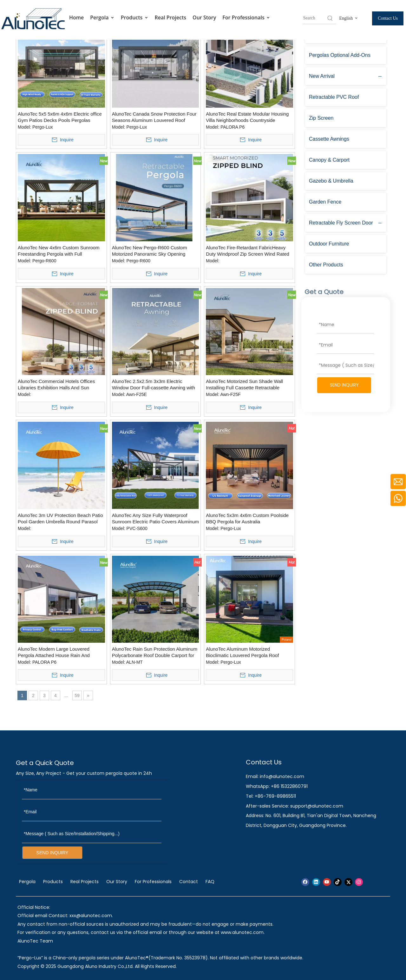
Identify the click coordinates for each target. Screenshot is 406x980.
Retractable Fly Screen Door (341, 223)
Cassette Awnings (329, 139)
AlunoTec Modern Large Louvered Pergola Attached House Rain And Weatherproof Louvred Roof (54, 652)
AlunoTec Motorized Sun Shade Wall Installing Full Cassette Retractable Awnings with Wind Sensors (244, 385)
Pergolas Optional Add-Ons (340, 55)
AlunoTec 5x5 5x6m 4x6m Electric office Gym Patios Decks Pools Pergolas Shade (60, 117)
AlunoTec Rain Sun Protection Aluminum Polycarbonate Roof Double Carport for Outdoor (155, 652)
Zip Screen (321, 118)
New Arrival (322, 76)
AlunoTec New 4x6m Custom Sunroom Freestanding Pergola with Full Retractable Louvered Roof (59, 251)
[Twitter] (348, 882)
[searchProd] (315, 18)
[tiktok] (338, 882)
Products (135, 18)
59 (77, 695)
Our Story (204, 17)
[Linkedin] (316, 882)
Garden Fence (325, 202)
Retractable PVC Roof (334, 97)
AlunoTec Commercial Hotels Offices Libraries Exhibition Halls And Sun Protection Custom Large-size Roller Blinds (56, 385)
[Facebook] (305, 882)
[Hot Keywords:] (330, 18)
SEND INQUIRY (344, 385)
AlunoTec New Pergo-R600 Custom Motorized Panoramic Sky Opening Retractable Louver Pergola (150, 251)
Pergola (102, 18)
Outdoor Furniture (329, 244)
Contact (189, 882)
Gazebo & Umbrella (331, 181)
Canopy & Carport (329, 160)
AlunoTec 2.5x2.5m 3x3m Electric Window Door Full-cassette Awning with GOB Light (154, 385)
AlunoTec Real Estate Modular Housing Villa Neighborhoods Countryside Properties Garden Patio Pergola (247, 117)
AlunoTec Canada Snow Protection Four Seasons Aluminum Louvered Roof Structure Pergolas (154, 117)
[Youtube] (327, 882)
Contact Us (388, 18)
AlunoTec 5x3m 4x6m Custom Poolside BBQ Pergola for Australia (247, 518)
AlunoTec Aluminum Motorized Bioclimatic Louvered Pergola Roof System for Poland (242, 652)
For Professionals (246, 18)
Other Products (326, 265)
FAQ (210, 882)
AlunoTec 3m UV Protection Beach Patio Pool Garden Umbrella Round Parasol (60, 518)
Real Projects (171, 17)
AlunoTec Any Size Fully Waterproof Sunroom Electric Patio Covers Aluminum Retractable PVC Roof (155, 519)
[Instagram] (359, 882)
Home (76, 17)
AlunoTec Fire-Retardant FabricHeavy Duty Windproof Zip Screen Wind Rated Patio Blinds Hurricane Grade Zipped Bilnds (248, 251)
